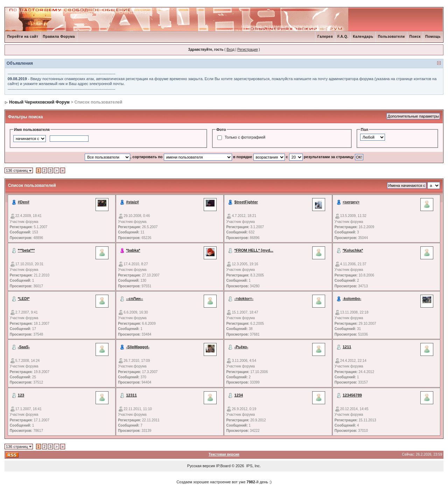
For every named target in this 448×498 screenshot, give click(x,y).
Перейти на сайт (23, 37)
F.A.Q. (343, 37)
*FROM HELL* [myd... (254, 250)
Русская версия (201, 466)
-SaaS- (24, 347)
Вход (230, 50)
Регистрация (247, 50)
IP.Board (223, 466)
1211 (347, 347)
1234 (239, 395)
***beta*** (26, 250)
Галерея (325, 37)
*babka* (133, 250)
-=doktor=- (244, 299)
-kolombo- (352, 299)
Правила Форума (59, 37)
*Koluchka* (353, 250)
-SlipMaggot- (138, 347)
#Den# (24, 202)
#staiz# (132, 202)
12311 (131, 395)
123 (21, 395)
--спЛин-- (135, 299)
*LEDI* (24, 299)
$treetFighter (246, 202)
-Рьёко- (241, 347)
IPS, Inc (253, 466)
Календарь (363, 37)
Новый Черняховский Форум (39, 102)
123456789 (352, 395)
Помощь (433, 37)
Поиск (415, 37)
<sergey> (351, 202)
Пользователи (391, 37)
